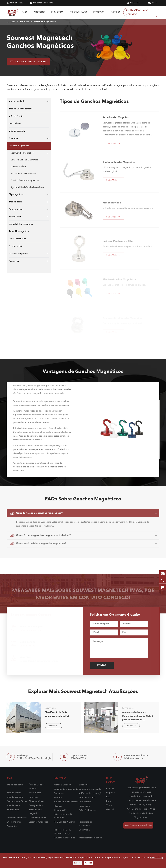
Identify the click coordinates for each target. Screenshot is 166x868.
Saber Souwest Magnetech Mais (138, 825)
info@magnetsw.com (43, 3)
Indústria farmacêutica (65, 838)
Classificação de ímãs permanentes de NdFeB (55, 714)
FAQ (108, 797)
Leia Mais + (51, 726)
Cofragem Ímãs (16, 209)
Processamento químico (90, 838)
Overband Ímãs (16, 246)
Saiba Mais (113, 141)
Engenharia (84, 830)
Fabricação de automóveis (86, 824)
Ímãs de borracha (17, 131)
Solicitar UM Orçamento (28, 62)
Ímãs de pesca (16, 202)
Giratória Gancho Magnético (24, 160)
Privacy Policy (157, 858)
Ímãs (9, 778)
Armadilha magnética (19, 231)
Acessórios (14, 261)
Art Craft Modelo (87, 798)
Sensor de (59, 793)
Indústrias (57, 12)
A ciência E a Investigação (66, 802)
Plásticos (58, 806)
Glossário (111, 810)
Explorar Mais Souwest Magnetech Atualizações (83, 693)
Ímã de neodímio (17, 101)
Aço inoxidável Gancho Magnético (27, 187)
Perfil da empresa (110, 791)
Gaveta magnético (18, 239)
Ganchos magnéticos (45, 22)
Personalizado (78, 12)
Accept (88, 863)
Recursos (99, 12)
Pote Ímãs (13, 139)
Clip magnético (16, 195)
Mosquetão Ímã (18, 167)
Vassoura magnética (18, 254)
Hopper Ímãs (15, 217)
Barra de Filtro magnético (21, 224)
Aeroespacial (85, 802)
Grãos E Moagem (87, 810)
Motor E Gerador (62, 785)
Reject (77, 863)
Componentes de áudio (90, 789)
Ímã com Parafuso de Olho (23, 174)
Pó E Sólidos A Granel (64, 822)
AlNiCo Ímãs (15, 124)
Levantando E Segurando (66, 789)
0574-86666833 (17, 3)
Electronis (84, 785)
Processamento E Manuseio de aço (62, 832)
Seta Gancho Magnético (22, 153)
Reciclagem (84, 806)
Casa (24, 12)
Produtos (39, 12)
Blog (108, 801)
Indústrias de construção (91, 793)
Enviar (104, 665)
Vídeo (109, 805)
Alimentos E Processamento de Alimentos (63, 814)
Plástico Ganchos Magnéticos (25, 181)
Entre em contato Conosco (137, 12)
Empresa (115, 12)
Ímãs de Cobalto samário (21, 109)
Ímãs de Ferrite (16, 116)
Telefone (58, 798)
